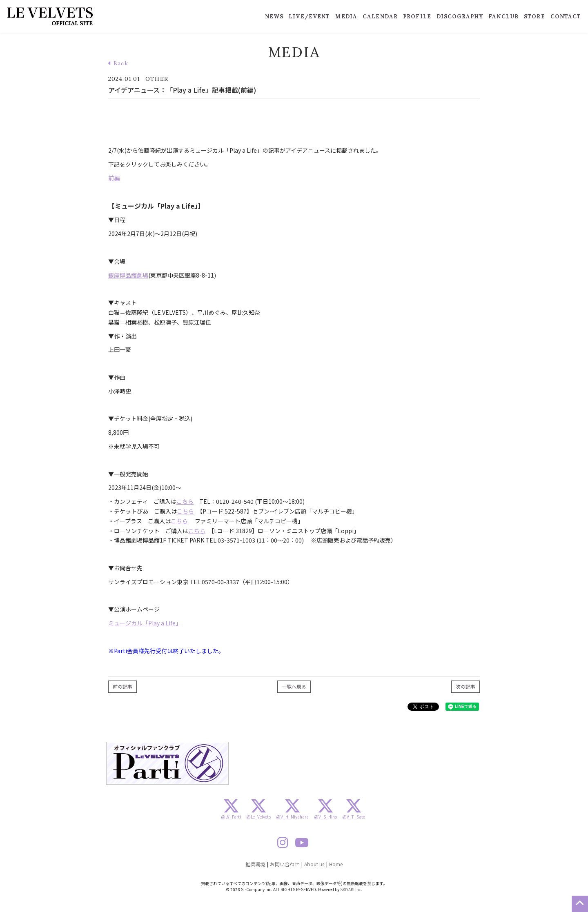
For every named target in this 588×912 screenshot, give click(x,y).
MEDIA (346, 17)
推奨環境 (255, 864)
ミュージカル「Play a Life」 (145, 623)
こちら (185, 501)
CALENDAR (380, 17)
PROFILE (417, 17)
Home (336, 864)
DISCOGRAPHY (460, 17)
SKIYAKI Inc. (351, 889)
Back (118, 63)
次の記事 (465, 686)
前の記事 (122, 686)
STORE (535, 17)
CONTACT (566, 17)
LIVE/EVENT (309, 17)
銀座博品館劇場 (128, 275)
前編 (114, 178)
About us (314, 864)
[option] (167, 763)
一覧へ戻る (294, 686)
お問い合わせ (285, 864)
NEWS (274, 17)
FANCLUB (503, 17)
